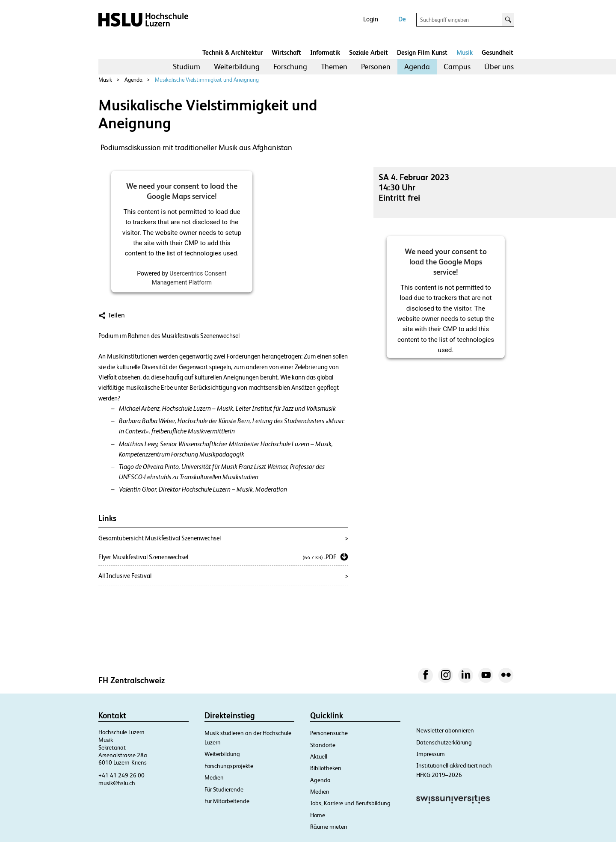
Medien (214, 777)
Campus (457, 67)
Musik (465, 52)
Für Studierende (224, 789)
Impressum (431, 754)
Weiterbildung (237, 67)
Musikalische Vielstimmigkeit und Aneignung (207, 80)
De (402, 19)
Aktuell (319, 756)
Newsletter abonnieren (445, 730)
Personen (376, 67)
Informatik (325, 52)
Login (371, 19)
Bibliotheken (326, 768)
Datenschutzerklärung (444, 742)
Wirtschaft (286, 52)
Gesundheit (498, 52)
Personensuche (329, 733)
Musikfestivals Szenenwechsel (200, 336)
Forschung (290, 67)
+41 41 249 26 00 (121, 775)
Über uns (499, 67)
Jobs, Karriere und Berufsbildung (350, 803)
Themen (334, 67)
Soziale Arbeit (369, 52)
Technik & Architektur (232, 52)
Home (318, 815)
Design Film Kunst (422, 52)
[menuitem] (187, 67)
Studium (187, 67)
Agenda (417, 67)
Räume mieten (329, 827)
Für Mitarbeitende (227, 801)
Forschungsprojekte (229, 766)
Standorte (323, 745)
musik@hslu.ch (117, 783)
